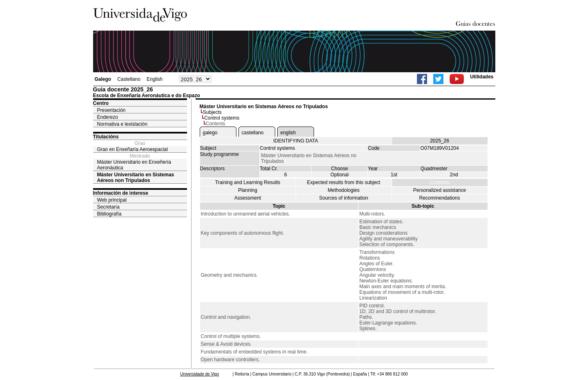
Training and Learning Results (248, 182)
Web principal (112, 200)
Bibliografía (109, 214)
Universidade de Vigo (199, 374)
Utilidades (482, 77)
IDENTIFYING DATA (296, 141)
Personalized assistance (440, 190)
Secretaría (108, 207)
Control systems (222, 118)
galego (210, 133)
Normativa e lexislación (122, 124)
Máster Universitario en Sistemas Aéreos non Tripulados (136, 178)
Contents (439, 182)
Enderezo (108, 117)
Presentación (111, 110)
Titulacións (106, 137)
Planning (248, 190)
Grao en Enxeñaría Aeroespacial (133, 149)
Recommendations (439, 198)
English (155, 79)
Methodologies (343, 190)
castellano (253, 133)
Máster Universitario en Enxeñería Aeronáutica (134, 165)
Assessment (248, 198)
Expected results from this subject (344, 182)
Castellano (129, 79)
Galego (103, 79)
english (288, 133)
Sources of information (343, 198)
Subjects (212, 112)
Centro (101, 103)
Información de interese (121, 193)
